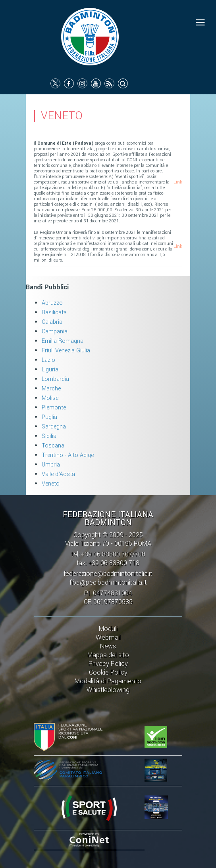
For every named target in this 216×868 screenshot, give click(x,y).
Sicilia (49, 436)
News (108, 646)
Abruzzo (52, 303)
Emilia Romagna (63, 341)
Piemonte (54, 408)
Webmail (108, 638)
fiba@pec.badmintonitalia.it (108, 582)
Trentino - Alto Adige (68, 455)
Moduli (108, 629)
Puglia (49, 417)
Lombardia (55, 379)
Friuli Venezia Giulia (66, 351)
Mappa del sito (108, 655)
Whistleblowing (108, 690)
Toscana (53, 446)
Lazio (48, 360)
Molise (50, 398)
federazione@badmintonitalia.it (108, 574)
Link (178, 182)
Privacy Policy (108, 664)
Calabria (52, 322)
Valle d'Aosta (58, 474)
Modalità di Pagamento (108, 681)
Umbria (51, 465)
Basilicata (54, 313)
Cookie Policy (108, 672)
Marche (51, 389)
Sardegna (54, 427)
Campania (55, 332)
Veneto (51, 484)
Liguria (50, 370)
